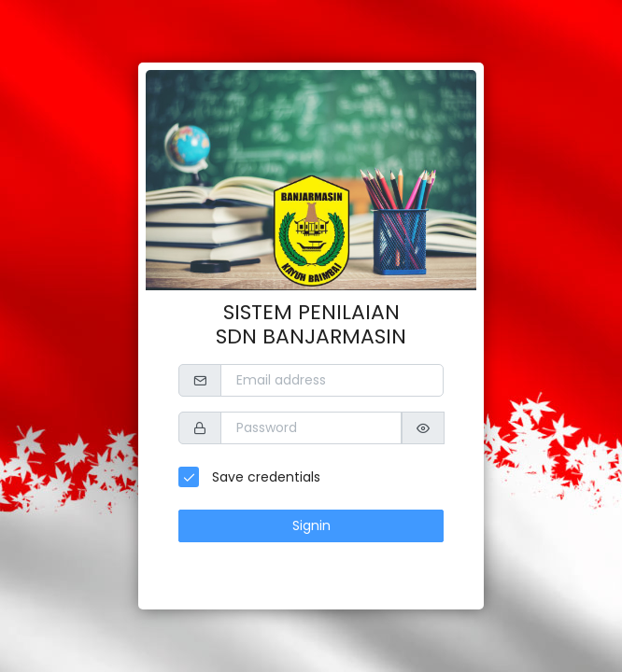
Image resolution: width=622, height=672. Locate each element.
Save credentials (264, 477)
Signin (311, 525)
